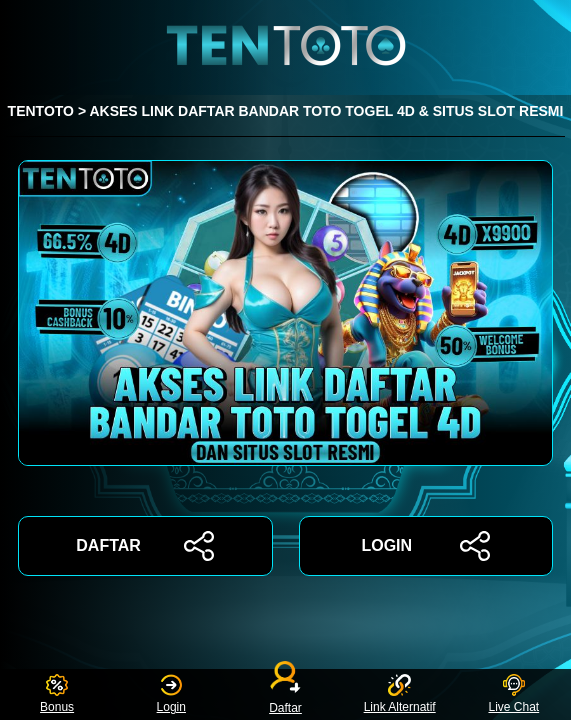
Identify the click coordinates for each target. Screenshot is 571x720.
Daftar (286, 694)
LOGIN (425, 546)
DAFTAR (145, 546)
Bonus (57, 694)
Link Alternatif (400, 694)
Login (171, 694)
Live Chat (513, 694)
